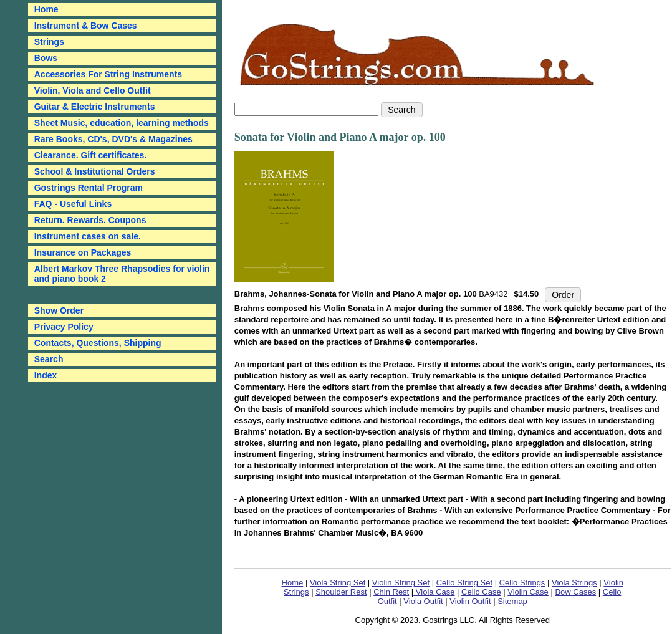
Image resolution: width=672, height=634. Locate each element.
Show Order (59, 310)
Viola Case (434, 592)
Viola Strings (574, 583)
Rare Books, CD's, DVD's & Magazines (113, 139)
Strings (49, 42)
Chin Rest (391, 592)
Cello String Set (464, 583)
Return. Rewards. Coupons (90, 220)
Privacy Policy (64, 327)
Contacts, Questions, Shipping (98, 343)
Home (293, 583)
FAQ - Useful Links (73, 204)
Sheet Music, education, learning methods (122, 123)
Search (49, 359)
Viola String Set (338, 583)
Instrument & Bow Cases (86, 26)
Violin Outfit (470, 601)
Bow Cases (575, 592)
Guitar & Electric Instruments (95, 107)
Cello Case (481, 592)
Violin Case (528, 592)
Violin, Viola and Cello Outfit (93, 90)
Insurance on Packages (83, 252)
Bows (46, 58)
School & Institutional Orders (95, 171)
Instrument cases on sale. (88, 236)
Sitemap (512, 601)
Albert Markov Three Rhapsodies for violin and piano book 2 (122, 274)
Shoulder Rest (341, 592)
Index (46, 375)
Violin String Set (401, 583)
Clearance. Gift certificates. (91, 155)
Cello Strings (522, 583)
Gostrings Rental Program (89, 188)
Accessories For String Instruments (108, 74)
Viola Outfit (423, 601)
